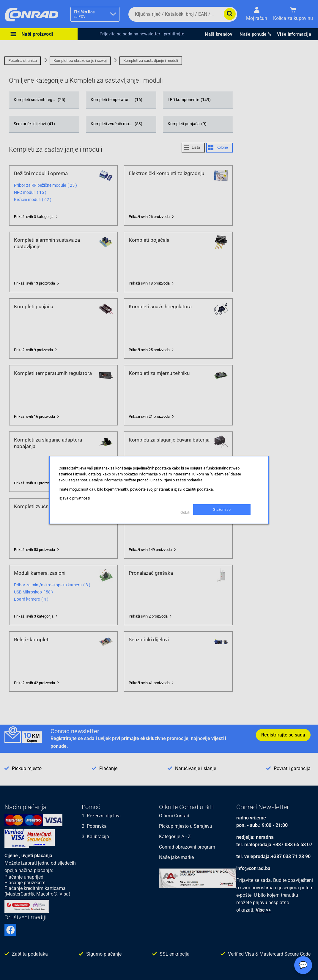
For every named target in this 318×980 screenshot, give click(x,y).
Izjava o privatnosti (74, 498)
